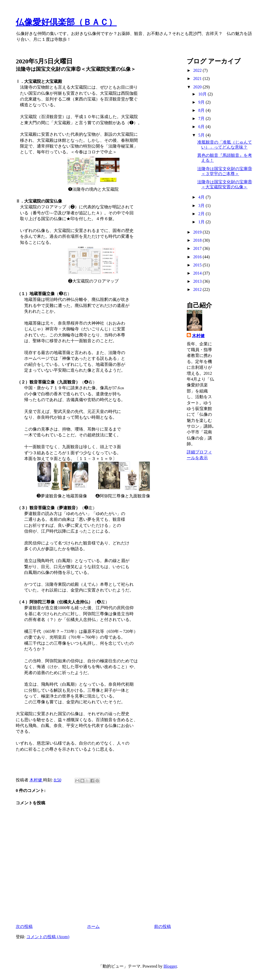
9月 (202, 102)
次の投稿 (24, 926)
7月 (202, 118)
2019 (198, 232)
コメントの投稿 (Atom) (48, 937)
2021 (198, 79)
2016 (198, 257)
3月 (202, 206)
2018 (198, 240)
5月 (202, 135)
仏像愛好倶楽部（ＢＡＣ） (66, 22)
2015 (198, 265)
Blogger (170, 966)
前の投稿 (163, 926)
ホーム (93, 926)
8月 (202, 110)
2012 (198, 289)
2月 (202, 214)
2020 (198, 87)
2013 (198, 281)
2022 (198, 70)
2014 (198, 273)
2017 (198, 248)
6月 (202, 127)
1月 (202, 222)
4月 (202, 197)
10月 (203, 94)
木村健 (198, 336)
